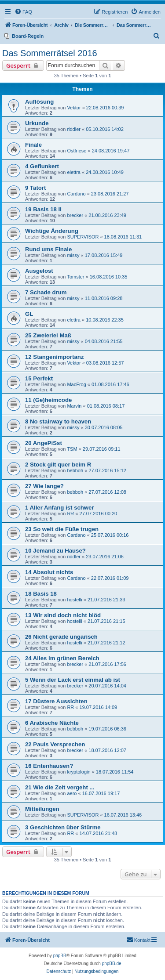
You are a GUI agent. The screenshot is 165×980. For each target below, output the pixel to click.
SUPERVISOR (83, 237)
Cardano (76, 194)
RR (70, 514)
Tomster (75, 277)
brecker (75, 215)
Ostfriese (77, 151)
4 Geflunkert (42, 166)
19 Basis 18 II (43, 209)
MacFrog (76, 384)
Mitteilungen (42, 809)
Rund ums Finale (48, 249)
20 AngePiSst (44, 443)
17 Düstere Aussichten (56, 701)
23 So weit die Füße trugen (62, 529)
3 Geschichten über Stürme (63, 827)
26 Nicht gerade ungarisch (61, 637)
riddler (74, 129)
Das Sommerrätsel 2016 (50, 53)
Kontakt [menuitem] (138, 940)
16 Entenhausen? (49, 766)
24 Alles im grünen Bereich (62, 658)
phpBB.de (112, 964)
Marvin (74, 406)
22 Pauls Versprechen (55, 744)
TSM (72, 449)
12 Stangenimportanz (54, 357)
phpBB (60, 956)
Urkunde (37, 123)
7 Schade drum (46, 292)
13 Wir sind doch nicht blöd (63, 615)
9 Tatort (35, 188)
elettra (74, 172)
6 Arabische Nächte (52, 723)
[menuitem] (23, 12)
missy (73, 255)
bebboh (75, 470)
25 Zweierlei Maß (48, 335)
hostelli (74, 600)
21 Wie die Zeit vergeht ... (60, 787)
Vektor (74, 108)
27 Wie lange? (44, 486)
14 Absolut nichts (49, 572)
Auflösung (39, 102)
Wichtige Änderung (52, 231)
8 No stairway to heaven (58, 421)
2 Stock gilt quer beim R (58, 465)
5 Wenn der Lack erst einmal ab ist (73, 680)
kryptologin (79, 772)
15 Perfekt (39, 378)
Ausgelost (39, 271)
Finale (33, 145)
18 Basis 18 (41, 594)
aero (72, 793)
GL (29, 314)
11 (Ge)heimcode (48, 400)
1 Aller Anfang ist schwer (60, 508)
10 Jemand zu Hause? (55, 551)
